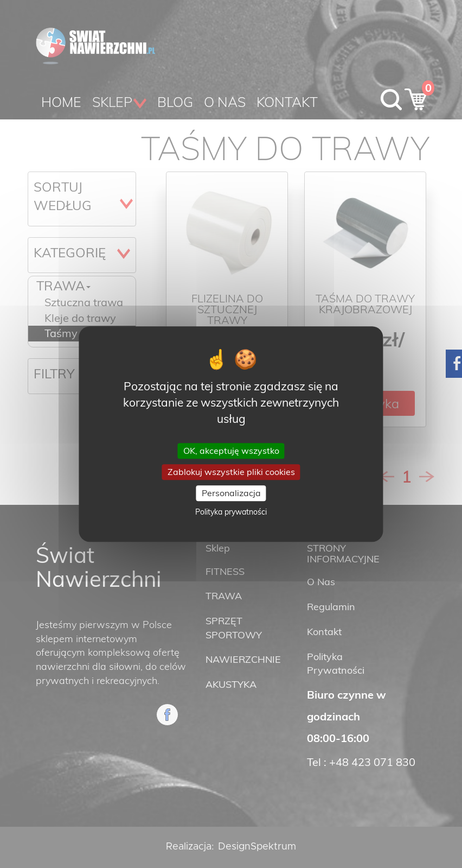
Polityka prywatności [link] (231, 512)
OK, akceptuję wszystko (231, 451)
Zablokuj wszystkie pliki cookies (231, 472)
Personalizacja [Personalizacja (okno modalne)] (231, 493)
